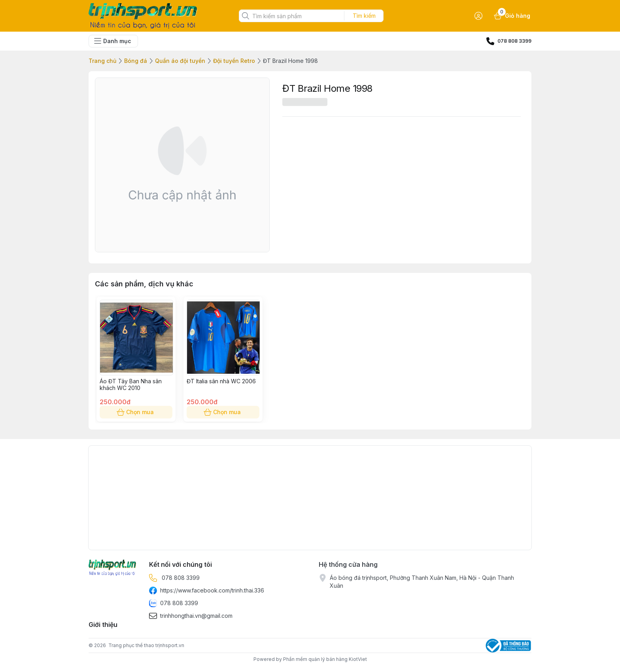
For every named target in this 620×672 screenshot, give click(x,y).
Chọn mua (136, 412)
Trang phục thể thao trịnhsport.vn (146, 645)
